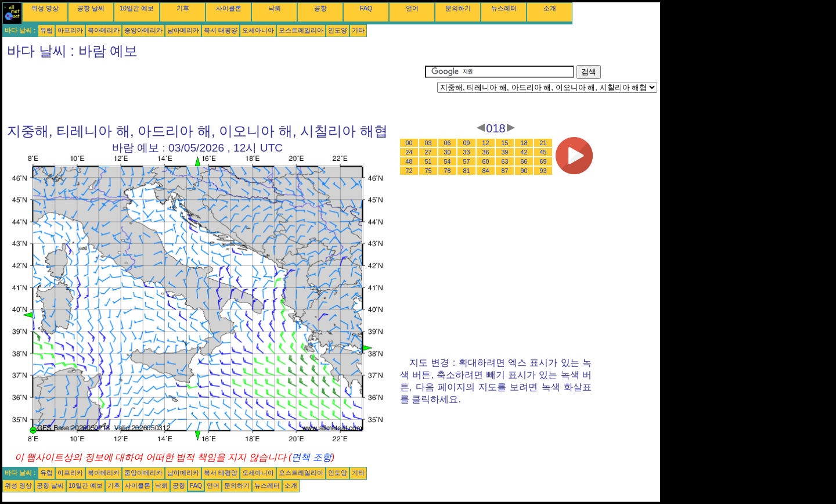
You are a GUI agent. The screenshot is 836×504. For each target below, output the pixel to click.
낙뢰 (275, 8)
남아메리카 (183, 30)
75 (428, 171)
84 (486, 171)
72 (409, 171)
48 (409, 161)
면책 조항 (311, 457)
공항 (320, 8)
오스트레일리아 (301, 30)
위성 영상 (45, 8)
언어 (412, 8)
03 (428, 143)
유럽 (46, 30)
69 (543, 161)
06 (448, 143)
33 (467, 152)
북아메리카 (104, 30)
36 (486, 152)
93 (543, 171)
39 (505, 152)
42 (524, 152)
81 (467, 171)
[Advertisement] (214, 91)
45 (543, 152)
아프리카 (70, 30)
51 (428, 161)
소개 (550, 8)
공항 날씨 (91, 8)
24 (409, 152)
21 (543, 143)
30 (448, 152)
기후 (183, 8)
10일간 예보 (137, 8)
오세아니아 (258, 30)
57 (467, 161)
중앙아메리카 (143, 30)
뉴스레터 (504, 8)
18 (524, 143)
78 (448, 171)
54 (448, 161)
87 (505, 171)
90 (524, 171)
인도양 (338, 30)
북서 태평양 (221, 30)
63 (505, 161)
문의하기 (458, 8)
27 (428, 152)
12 (486, 143)
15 (505, 143)
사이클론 (229, 8)
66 (524, 161)
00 (409, 143)
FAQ (366, 8)
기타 (358, 30)
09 (467, 143)
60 (486, 161)
